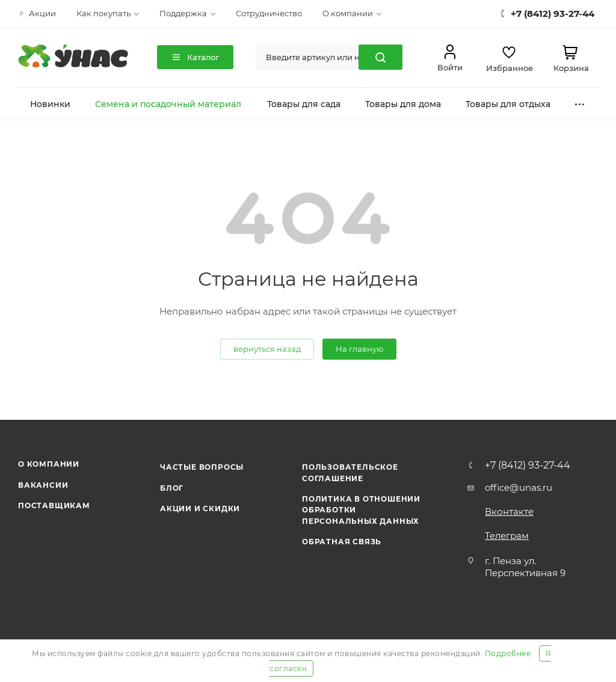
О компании (49, 464)
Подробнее (508, 653)
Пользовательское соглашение (350, 472)
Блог (172, 488)
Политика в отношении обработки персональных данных (361, 510)
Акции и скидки (200, 508)
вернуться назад (267, 349)
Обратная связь (342, 542)
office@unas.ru (519, 487)
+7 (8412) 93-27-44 (528, 465)
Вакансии (43, 485)
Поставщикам (54, 505)
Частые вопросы (202, 467)
